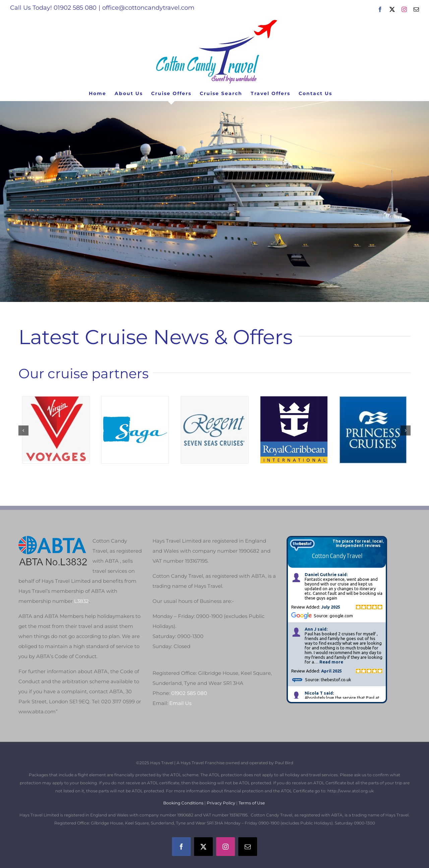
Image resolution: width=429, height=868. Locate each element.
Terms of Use (252, 803)
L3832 (81, 601)
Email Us (180, 703)
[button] (23, 430)
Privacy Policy (221, 803)
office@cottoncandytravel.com (148, 8)
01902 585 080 (189, 693)
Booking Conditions (184, 803)
